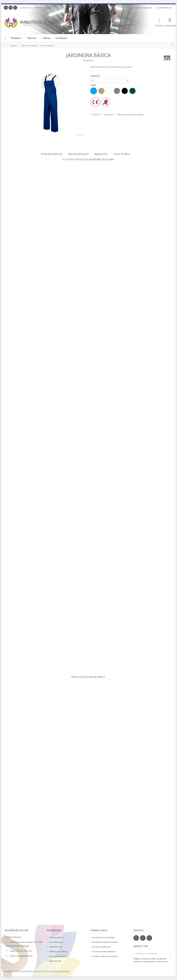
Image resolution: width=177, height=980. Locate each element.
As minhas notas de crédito (105, 942)
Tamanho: (95, 76)
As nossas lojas (56, 942)
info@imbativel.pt (24, 956)
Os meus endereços (101, 947)
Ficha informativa (52, 154)
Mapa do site (41, 8)
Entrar (159, 26)
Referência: (89, 61)
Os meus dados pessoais (104, 951)
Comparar (109, 114)
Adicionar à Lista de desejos (130, 114)
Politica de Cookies (58, 951)
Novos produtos (56, 937)
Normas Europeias (57, 956)
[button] (17, 38)
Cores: (93, 85)
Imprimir (96, 114)
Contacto (25, 8)
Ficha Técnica (122, 154)
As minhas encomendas (103, 937)
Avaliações (101, 154)
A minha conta (99, 930)
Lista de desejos (143, 8)
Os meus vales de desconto (105, 956)
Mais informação (78, 154)
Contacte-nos (55, 947)
